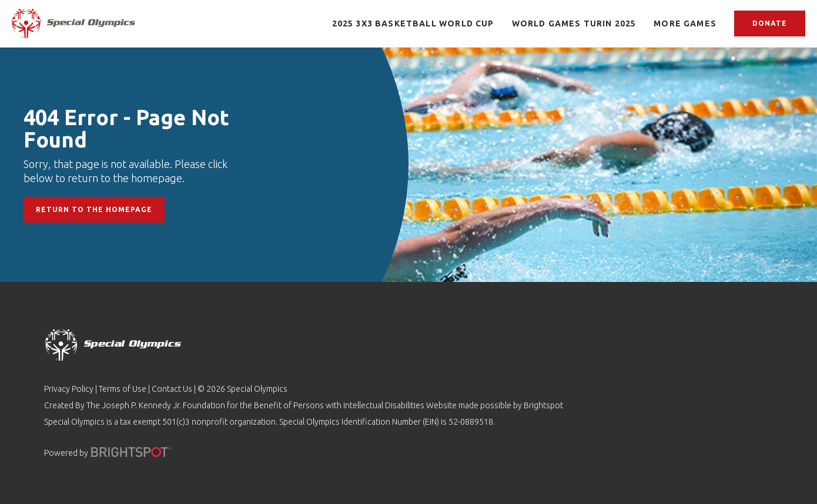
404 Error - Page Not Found (126, 128)
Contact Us (172, 389)
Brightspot (543, 405)
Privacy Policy (69, 389)
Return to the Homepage (94, 209)
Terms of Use (123, 389)
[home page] (73, 23)
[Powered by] (131, 452)
